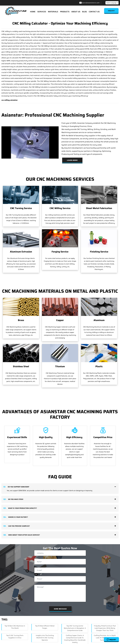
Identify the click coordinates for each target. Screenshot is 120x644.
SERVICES (42, 12)
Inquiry (111, 639)
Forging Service (60, 252)
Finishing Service (99, 252)
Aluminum (99, 320)
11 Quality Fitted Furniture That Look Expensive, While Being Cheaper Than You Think (105, 625)
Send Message (60, 606)
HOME (33, 12)
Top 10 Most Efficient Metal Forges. (45, 624)
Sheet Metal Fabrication (99, 208)
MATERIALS (53, 12)
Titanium (60, 351)
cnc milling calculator (10, 100)
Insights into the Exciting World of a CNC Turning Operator (45, 635)
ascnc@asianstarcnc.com (91, 3)
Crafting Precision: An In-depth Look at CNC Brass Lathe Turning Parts (105, 635)
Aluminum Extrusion (21, 252)
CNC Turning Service (21, 208)
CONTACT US (94, 12)
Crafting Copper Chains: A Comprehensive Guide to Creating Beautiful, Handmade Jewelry (75, 636)
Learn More (72, 160)
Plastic (99, 351)
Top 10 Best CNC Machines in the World (15, 624)
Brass (21, 320)
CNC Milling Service (60, 208)
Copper (60, 320)
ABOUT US (76, 12)
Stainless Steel (21, 366)
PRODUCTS (65, 12)
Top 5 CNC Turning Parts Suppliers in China (15, 634)
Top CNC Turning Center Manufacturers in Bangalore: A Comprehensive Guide (75, 625)
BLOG (85, 12)
